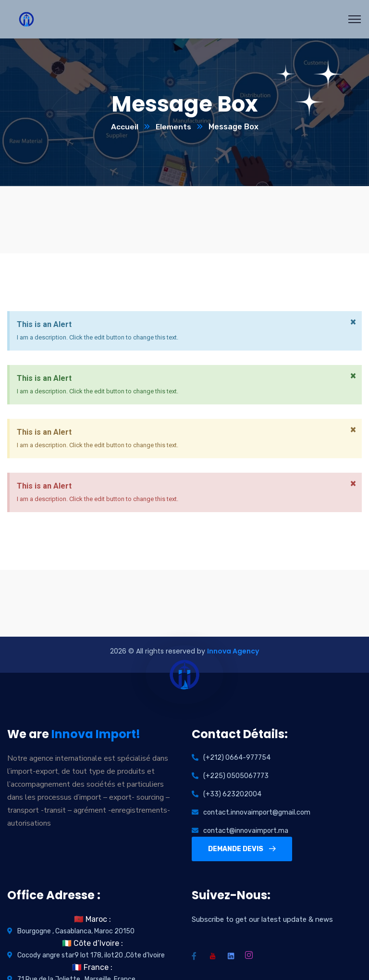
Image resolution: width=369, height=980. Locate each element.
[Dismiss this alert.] (353, 323)
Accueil (124, 127)
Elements (173, 127)
